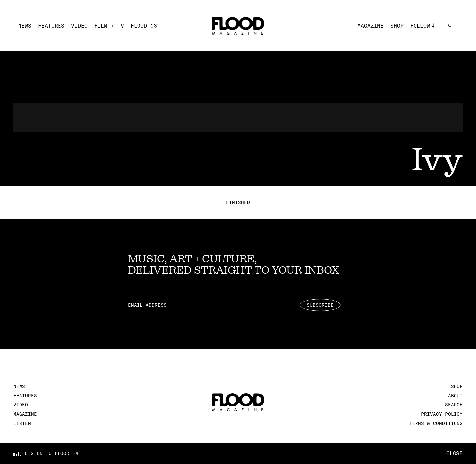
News (25, 26)
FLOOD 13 (144, 26)
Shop (397, 26)
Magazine (371, 26)
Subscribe (320, 305)
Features (51, 26)
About (455, 396)
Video (79, 26)
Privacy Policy (442, 414)
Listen (22, 423)
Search (454, 405)
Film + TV (109, 26)
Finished (238, 202)
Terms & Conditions (436, 423)
